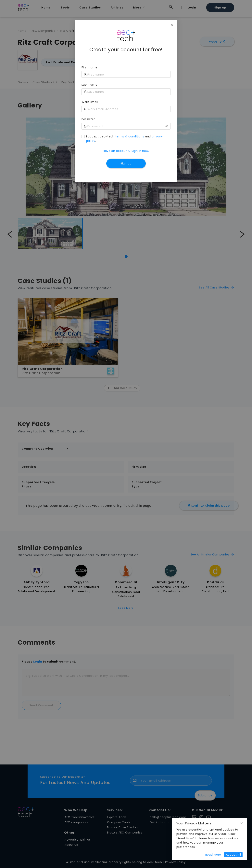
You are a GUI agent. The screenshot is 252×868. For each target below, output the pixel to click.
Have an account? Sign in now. (126, 151)
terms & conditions (130, 136)
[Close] (172, 25)
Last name (89, 85)
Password (88, 119)
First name (89, 67)
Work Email (90, 102)
